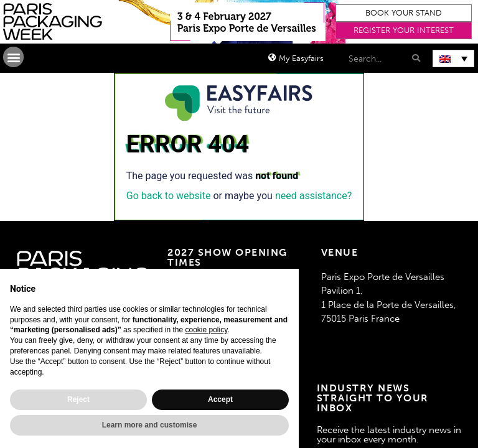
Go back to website (169, 196)
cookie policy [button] (206, 330)
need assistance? (313, 196)
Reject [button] (78, 399)
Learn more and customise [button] (150, 425)
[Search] (415, 58)
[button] (404, 13)
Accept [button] (220, 399)
